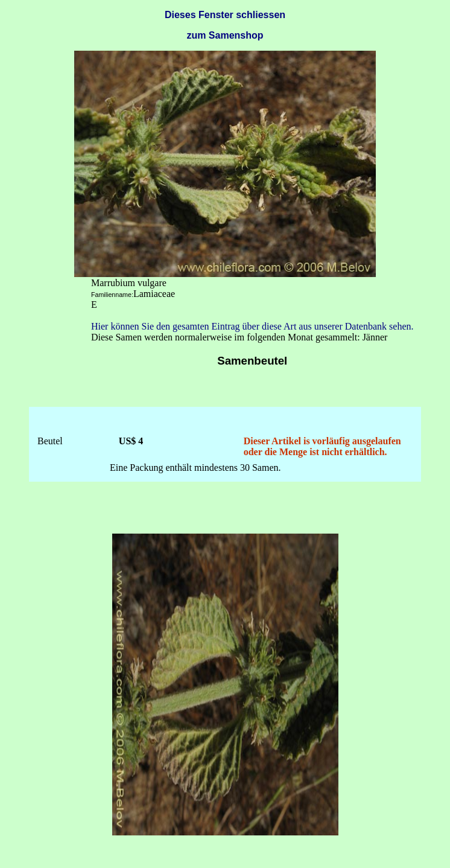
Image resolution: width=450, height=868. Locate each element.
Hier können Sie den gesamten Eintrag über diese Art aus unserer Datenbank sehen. (252, 326)
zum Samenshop (225, 35)
